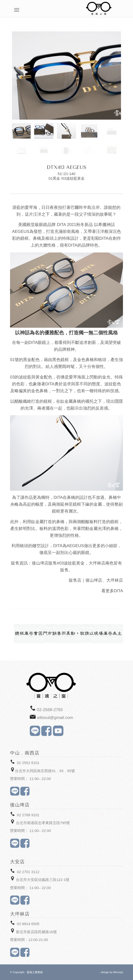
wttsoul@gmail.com (55, 718)
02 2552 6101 (28, 763)
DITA (118, 591)
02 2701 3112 (28, 872)
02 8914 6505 (28, 924)
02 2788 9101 (28, 815)
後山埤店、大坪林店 (104, 580)
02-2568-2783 (50, 710)
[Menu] (120, 10)
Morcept (118, 972)
